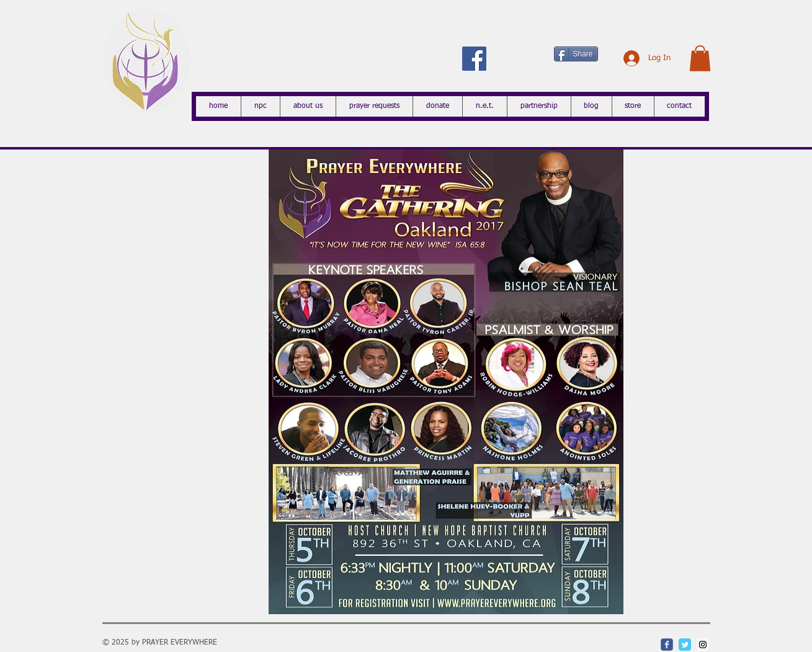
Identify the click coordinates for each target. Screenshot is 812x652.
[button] (700, 58)
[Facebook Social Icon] (474, 59)
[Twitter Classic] (685, 645)
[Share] (576, 54)
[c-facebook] (667, 645)
